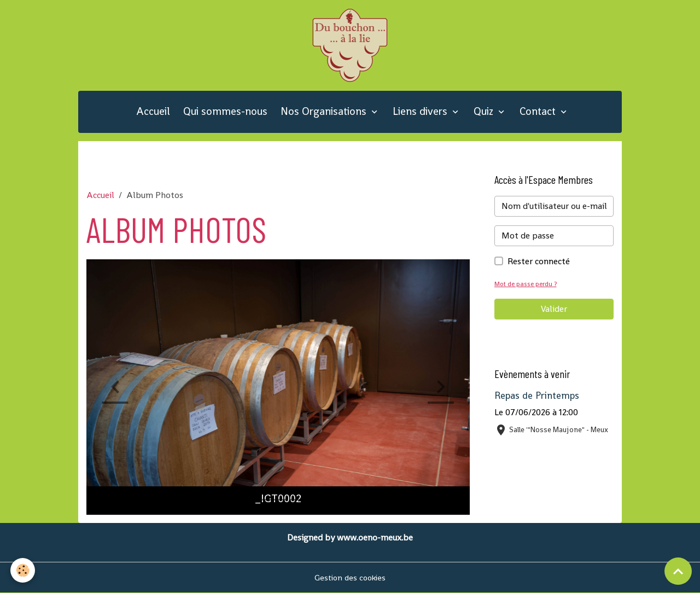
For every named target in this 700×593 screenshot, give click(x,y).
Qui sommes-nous (225, 111)
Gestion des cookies (350, 577)
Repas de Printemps (537, 396)
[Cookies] (23, 570)
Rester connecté (539, 261)
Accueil (153, 111)
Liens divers (421, 111)
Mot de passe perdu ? (527, 284)
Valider (554, 309)
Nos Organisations (325, 111)
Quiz (485, 111)
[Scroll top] (678, 571)
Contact (539, 111)
